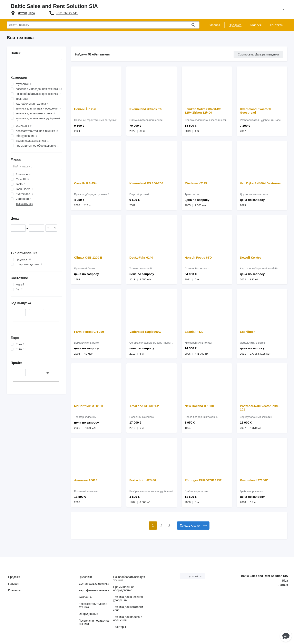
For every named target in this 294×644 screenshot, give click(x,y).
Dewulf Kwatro (251, 257)
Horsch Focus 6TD (198, 257)
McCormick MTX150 (89, 406)
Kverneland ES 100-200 (146, 183)
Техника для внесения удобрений (128, 599)
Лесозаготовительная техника (93, 605)
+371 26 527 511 (67, 13)
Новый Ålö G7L (86, 109)
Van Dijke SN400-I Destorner (260, 183)
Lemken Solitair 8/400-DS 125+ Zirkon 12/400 (203, 111)
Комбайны (85, 597)
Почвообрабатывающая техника (129, 579)
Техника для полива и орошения (128, 619)
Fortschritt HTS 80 (143, 480)
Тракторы (120, 627)
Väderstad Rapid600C (145, 332)
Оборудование (88, 614)
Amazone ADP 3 (86, 480)
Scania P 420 (194, 332)
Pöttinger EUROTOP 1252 (203, 480)
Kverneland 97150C (254, 480)
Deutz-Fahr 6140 (141, 257)
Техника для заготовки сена (128, 609)
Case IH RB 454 (85, 183)
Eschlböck (248, 332)
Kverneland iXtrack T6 (146, 109)
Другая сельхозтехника (94, 584)
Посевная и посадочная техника (94, 622)
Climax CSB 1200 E (88, 257)
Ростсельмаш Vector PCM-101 (260, 408)
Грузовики (85, 577)
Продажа (14, 577)
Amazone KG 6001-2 (144, 406)
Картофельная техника (94, 590)
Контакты (14, 590)
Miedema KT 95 (196, 183)
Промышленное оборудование (124, 589)
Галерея (14, 584)
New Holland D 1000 (199, 406)
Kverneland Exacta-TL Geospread (256, 111)
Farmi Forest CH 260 (89, 332)
